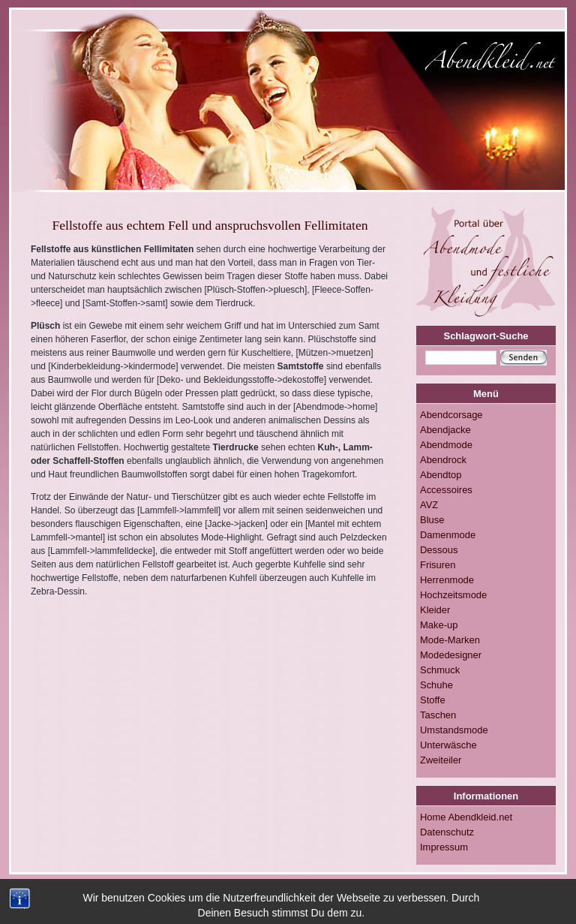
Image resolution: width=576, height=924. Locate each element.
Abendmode (446, 445)
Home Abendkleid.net (466, 817)
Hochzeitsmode (453, 595)
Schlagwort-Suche (486, 336)
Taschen (438, 715)
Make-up (439, 625)
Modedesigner (451, 655)
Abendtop (441, 475)
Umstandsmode (454, 730)
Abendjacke (445, 430)
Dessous (439, 550)
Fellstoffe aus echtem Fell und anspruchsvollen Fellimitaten (210, 225)
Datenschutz (447, 832)
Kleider (435, 610)
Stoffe (433, 700)
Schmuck (440, 670)
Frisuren (438, 565)
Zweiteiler (441, 760)
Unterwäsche (448, 745)
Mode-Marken (450, 640)
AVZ (429, 505)
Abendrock (443, 460)
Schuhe (436, 685)
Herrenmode (447, 580)
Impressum (444, 847)
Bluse (432, 520)
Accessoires (446, 490)
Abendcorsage (451, 415)
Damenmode (448, 535)
